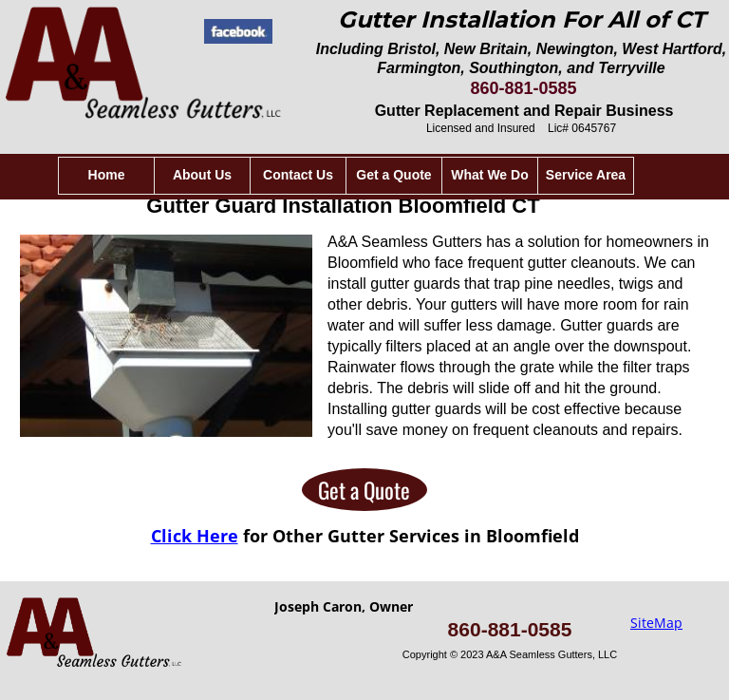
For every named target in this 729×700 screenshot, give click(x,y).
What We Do (489, 175)
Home (107, 175)
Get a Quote (364, 490)
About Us (202, 175)
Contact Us (298, 175)
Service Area (586, 175)
